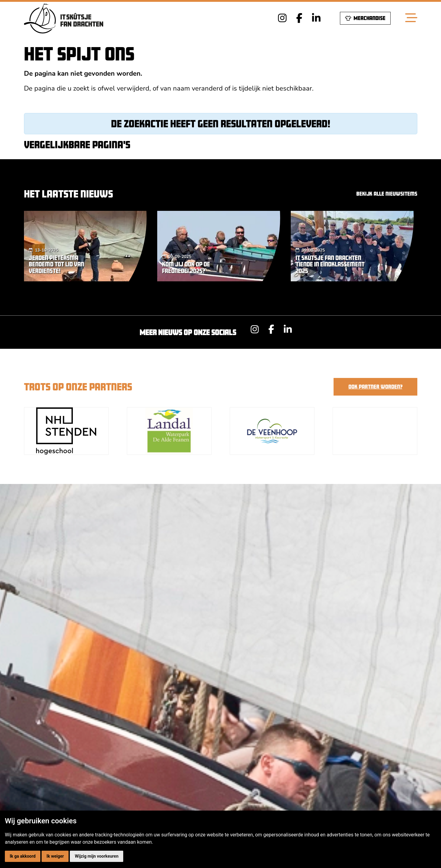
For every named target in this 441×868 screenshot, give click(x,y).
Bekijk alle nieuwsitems (387, 194)
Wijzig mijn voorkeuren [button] (97, 856)
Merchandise (365, 18)
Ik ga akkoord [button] (23, 856)
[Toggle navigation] (411, 18)
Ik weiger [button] (55, 856)
